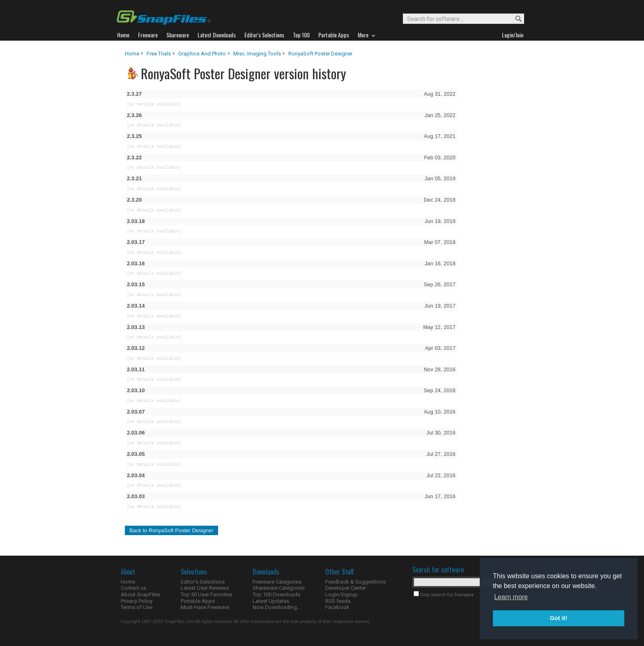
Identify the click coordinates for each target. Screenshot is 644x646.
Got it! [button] (559, 618)
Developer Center (346, 588)
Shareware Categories (279, 588)
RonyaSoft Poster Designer (320, 54)
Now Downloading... (277, 607)
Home (132, 54)
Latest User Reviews (205, 588)
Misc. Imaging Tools (257, 54)
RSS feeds (338, 601)
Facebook (337, 607)
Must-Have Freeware (205, 607)
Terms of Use (137, 607)
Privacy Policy (137, 601)
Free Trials (159, 54)
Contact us (133, 588)
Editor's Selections (203, 582)
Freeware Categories (277, 582)
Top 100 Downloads (276, 594)
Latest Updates (271, 601)
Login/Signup (342, 594)
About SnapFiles (140, 594)
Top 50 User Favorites (206, 594)
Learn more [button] (511, 597)
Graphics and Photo (202, 54)
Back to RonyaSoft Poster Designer (171, 530)
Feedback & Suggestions (355, 582)
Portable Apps (198, 601)
